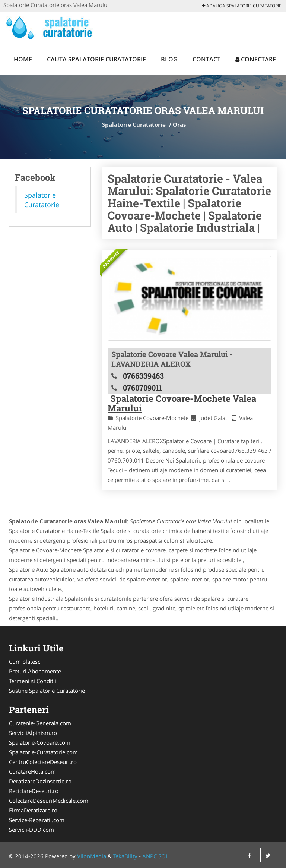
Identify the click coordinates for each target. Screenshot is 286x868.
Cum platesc (25, 662)
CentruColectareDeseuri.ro (43, 762)
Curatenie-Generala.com (40, 723)
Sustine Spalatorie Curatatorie (47, 691)
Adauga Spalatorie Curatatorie (242, 6)
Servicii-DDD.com (31, 830)
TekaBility (125, 856)
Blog (169, 59)
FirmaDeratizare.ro (33, 810)
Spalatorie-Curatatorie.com (43, 752)
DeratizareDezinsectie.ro (40, 781)
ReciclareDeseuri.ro (34, 791)
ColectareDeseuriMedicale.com (49, 801)
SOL (163, 856)
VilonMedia (92, 856)
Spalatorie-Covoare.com (40, 742)
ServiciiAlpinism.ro (33, 733)
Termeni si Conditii (33, 681)
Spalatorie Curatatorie (134, 124)
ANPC (150, 856)
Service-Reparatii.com (37, 820)
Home (23, 59)
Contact (206, 59)
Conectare (256, 59)
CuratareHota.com (32, 771)
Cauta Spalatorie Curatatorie (96, 59)
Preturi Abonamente (35, 671)
